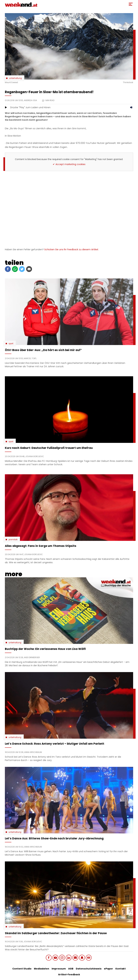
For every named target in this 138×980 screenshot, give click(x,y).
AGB (71, 969)
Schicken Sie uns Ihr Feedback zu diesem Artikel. (71, 249)
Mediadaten (42, 969)
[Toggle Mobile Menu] (131, 4)
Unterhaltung (15, 78)
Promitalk (13, 540)
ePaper (108, 969)
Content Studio (22, 969)
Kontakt (121, 969)
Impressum (59, 969)
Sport (11, 344)
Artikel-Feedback (69, 974)
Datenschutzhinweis (89, 969)
